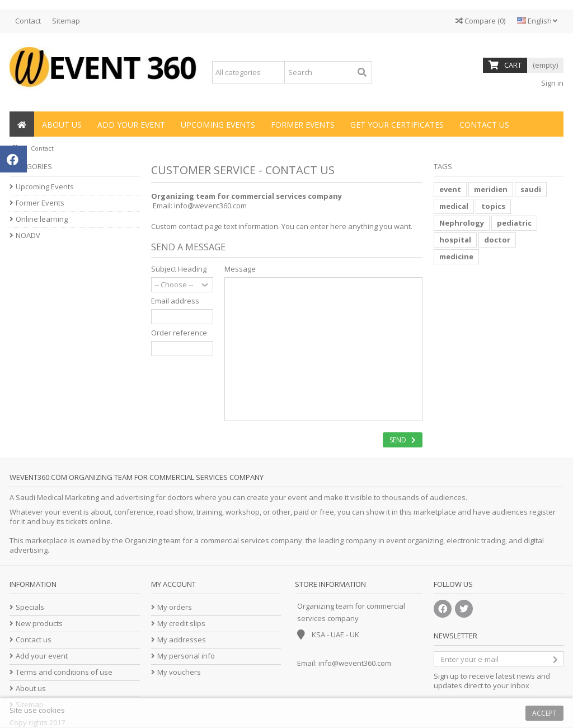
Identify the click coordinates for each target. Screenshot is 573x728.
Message (240, 269)
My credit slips (181, 624)
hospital (455, 240)
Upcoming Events (45, 187)
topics (493, 206)
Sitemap (66, 21)
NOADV (28, 235)
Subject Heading (179, 269)
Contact (28, 21)
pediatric (514, 223)
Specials (30, 607)
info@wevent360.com (210, 206)
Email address (175, 301)
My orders (175, 607)
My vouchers (179, 672)
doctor (497, 240)
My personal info (186, 656)
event (450, 189)
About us (31, 689)
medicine (456, 256)
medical (454, 206)
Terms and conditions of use (64, 672)
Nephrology (462, 223)
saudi (531, 189)
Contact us (34, 640)
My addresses (182, 640)
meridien (491, 189)
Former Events (40, 203)
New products (39, 624)
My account (173, 584)
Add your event (42, 656)
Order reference (179, 333)
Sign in (551, 83)
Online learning (42, 219)
